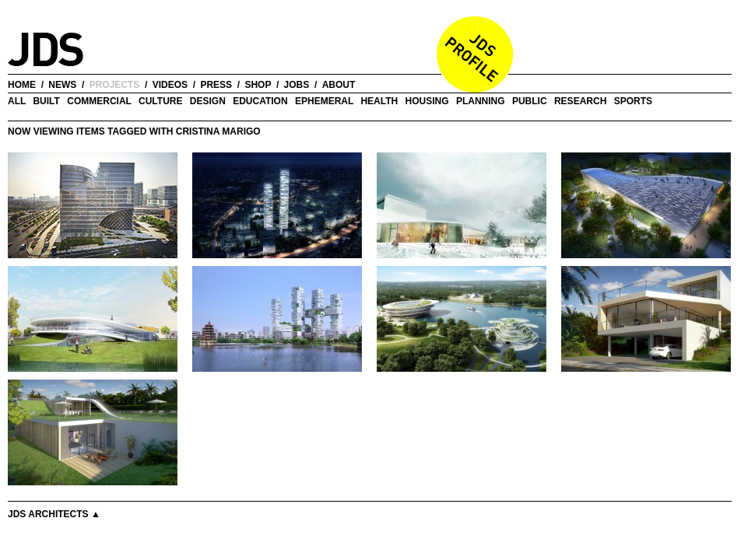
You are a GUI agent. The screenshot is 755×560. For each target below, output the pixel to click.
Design (208, 101)
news (62, 85)
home (22, 85)
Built (46, 101)
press (216, 85)
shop (258, 85)
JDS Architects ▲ (54, 514)
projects (115, 85)
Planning (481, 101)
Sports (633, 101)
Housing (427, 101)
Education (260, 101)
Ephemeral (324, 101)
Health (379, 101)
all (17, 101)
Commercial (99, 101)
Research (580, 101)
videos (170, 85)
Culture (160, 101)
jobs (297, 85)
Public (530, 101)
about (339, 85)
